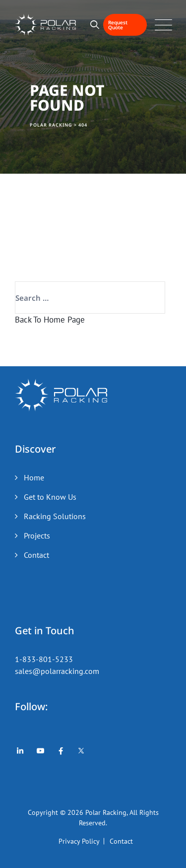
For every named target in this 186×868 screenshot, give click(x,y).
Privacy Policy (79, 841)
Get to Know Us (50, 497)
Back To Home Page (50, 320)
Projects (37, 535)
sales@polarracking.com (57, 671)
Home (34, 477)
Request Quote (118, 25)
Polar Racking (106, 812)
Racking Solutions (55, 516)
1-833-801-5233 (44, 659)
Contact (36, 555)
